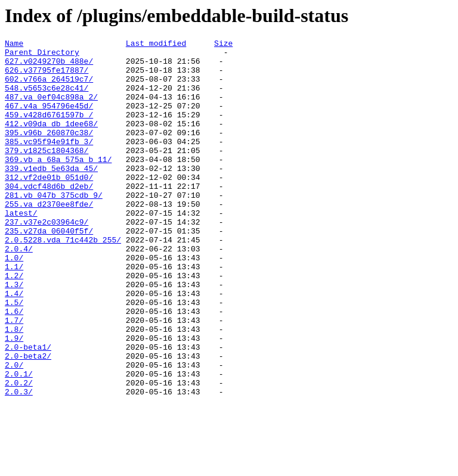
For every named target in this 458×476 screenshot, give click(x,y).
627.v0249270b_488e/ (49, 66)
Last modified (156, 45)
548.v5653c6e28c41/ (47, 98)
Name (14, 45)
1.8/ (14, 388)
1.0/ (14, 302)
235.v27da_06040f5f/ (49, 270)
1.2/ (14, 323)
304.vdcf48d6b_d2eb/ (49, 216)
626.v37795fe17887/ (47, 77)
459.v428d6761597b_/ (49, 130)
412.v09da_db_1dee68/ (51, 141)
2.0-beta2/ (28, 420)
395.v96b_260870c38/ (49, 152)
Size (223, 45)
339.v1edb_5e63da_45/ (51, 195)
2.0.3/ (19, 463)
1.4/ (14, 345)
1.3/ (14, 334)
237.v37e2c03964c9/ (47, 259)
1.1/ (14, 313)
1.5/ (14, 356)
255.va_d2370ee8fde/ (49, 238)
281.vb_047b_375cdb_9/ (54, 227)
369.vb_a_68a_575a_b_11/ (58, 184)
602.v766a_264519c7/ (49, 88)
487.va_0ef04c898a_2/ (51, 109)
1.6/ (14, 366)
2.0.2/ (19, 452)
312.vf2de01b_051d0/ (49, 206)
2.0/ (14, 431)
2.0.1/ (19, 441)
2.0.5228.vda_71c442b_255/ (63, 281)
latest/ (21, 248)
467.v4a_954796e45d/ (49, 120)
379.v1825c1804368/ (47, 173)
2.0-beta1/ (28, 409)
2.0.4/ (19, 291)
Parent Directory (42, 55)
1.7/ (14, 377)
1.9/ (14, 399)
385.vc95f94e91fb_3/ (49, 163)
